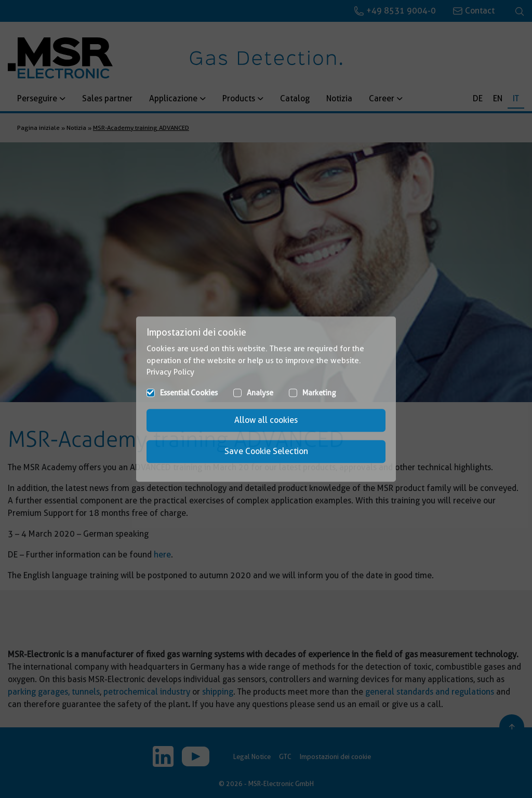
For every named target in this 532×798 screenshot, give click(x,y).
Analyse (260, 393)
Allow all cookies (266, 420)
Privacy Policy (170, 372)
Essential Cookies (189, 393)
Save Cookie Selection (266, 451)
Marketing (319, 393)
